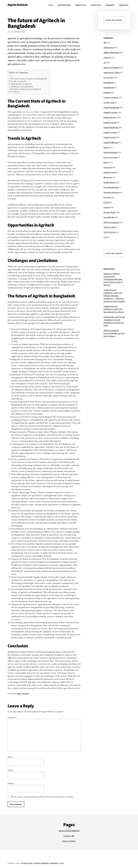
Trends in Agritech (18, 81)
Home (19, 694)
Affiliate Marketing (111, 53)
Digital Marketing (111, 127)
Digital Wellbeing (111, 143)
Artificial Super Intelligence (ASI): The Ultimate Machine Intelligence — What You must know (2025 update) (114, 296)
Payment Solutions (111, 192)
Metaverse (108, 177)
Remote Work (109, 212)
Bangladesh (108, 83)
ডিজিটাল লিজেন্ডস (110, 232)
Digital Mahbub (18, 5)
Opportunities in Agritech (21, 84)
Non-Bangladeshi (111, 187)
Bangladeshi (109, 88)
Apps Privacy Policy (112, 73)
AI (104, 63)
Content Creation (111, 97)
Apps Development (111, 68)
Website (11, 784)
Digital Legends (110, 123)
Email (10, 770)
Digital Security (110, 132)
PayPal (106, 202)
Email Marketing (111, 152)
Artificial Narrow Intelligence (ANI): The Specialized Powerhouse (114, 309)
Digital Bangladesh (111, 108)
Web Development (111, 222)
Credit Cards (109, 103)
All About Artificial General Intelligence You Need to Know (114, 333)
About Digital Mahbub (69, 831)
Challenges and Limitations (22, 87)
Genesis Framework (42, 863)
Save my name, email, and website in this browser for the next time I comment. (42, 797)
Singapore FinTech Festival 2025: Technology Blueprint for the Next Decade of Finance (113, 279)
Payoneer (108, 197)
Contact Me (69, 836)
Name (10, 757)
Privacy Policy (69, 841)
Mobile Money (110, 182)
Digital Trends (110, 137)
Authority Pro (27, 863)
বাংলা (105, 237)
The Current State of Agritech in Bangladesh (29, 79)
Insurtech (108, 167)
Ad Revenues (109, 48)
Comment (12, 718)
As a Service (109, 77)
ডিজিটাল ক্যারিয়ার (109, 227)
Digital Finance (110, 117)
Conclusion (15, 92)
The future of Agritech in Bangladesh (26, 89)
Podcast (107, 207)
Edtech (106, 147)
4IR (105, 43)
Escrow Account (110, 157)
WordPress (54, 863)
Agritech (25, 694)
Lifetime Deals (110, 172)
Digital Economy (111, 112)
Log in (61, 863)
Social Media (109, 217)
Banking (107, 93)
